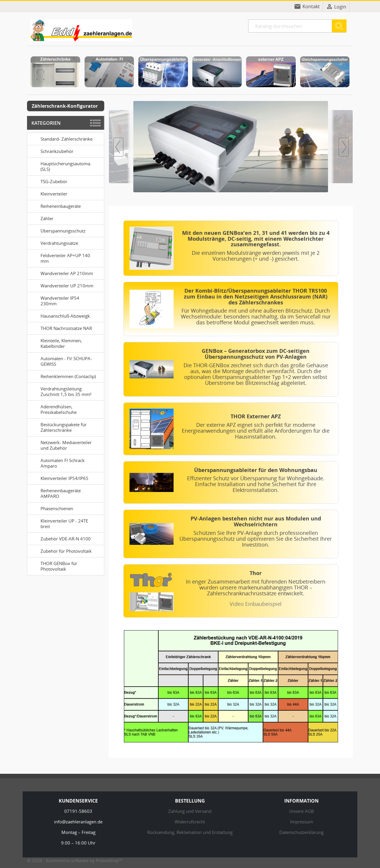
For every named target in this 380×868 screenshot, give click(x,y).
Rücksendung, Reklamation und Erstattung (190, 832)
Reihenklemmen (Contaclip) (63, 376)
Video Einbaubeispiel (256, 604)
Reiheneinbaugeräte (55, 206)
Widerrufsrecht (190, 822)
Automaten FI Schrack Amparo (57, 462)
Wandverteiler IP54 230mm (54, 300)
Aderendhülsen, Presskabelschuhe (53, 409)
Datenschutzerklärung (301, 832)
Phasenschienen (51, 508)
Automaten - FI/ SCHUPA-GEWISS (61, 361)
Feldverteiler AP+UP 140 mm (60, 258)
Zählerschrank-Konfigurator (65, 106)
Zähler (41, 218)
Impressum (302, 822)
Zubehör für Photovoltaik (60, 551)
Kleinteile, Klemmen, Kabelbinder (56, 343)
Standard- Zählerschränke (61, 139)
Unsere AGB (302, 811)
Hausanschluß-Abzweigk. (60, 316)
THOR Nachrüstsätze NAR (61, 328)
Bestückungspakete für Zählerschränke (58, 427)
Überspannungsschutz (57, 230)
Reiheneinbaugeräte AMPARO (55, 493)
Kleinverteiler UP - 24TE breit (59, 523)
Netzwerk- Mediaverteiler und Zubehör (60, 445)
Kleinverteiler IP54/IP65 (59, 478)
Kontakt (311, 6)
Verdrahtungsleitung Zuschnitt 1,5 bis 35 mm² (60, 391)
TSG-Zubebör (48, 181)
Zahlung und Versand (190, 811)
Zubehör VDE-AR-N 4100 (60, 538)
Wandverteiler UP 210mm (61, 285)
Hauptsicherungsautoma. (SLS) (60, 166)
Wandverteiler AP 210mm (61, 273)
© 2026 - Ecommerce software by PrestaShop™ (75, 860)
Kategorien (46, 123)
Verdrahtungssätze (54, 243)
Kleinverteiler (48, 193)
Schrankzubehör (51, 151)
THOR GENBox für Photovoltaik (53, 566)
